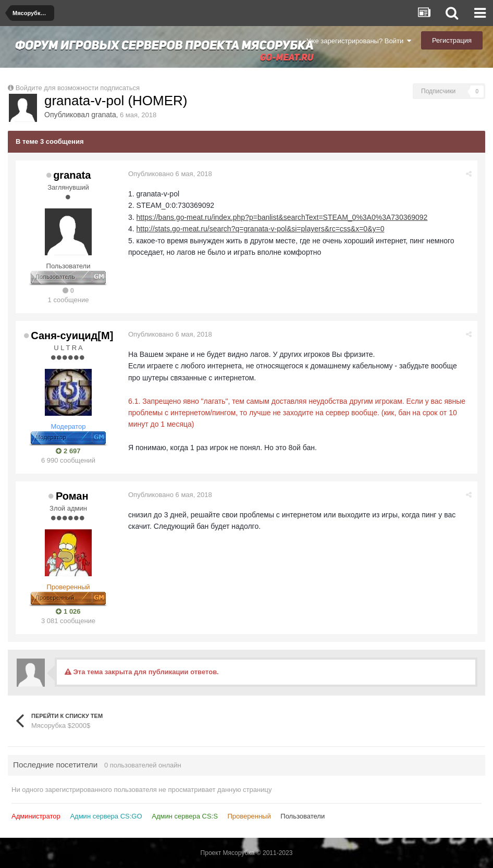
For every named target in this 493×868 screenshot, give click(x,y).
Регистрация (452, 40)
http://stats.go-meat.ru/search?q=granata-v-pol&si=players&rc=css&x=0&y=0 (261, 229)
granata (103, 115)
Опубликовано (170, 174)
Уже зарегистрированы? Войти (359, 41)
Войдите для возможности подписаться (78, 88)
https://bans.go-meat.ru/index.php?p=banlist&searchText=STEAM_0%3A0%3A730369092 (282, 217)
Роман (72, 496)
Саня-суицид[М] (72, 336)
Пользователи (303, 816)
